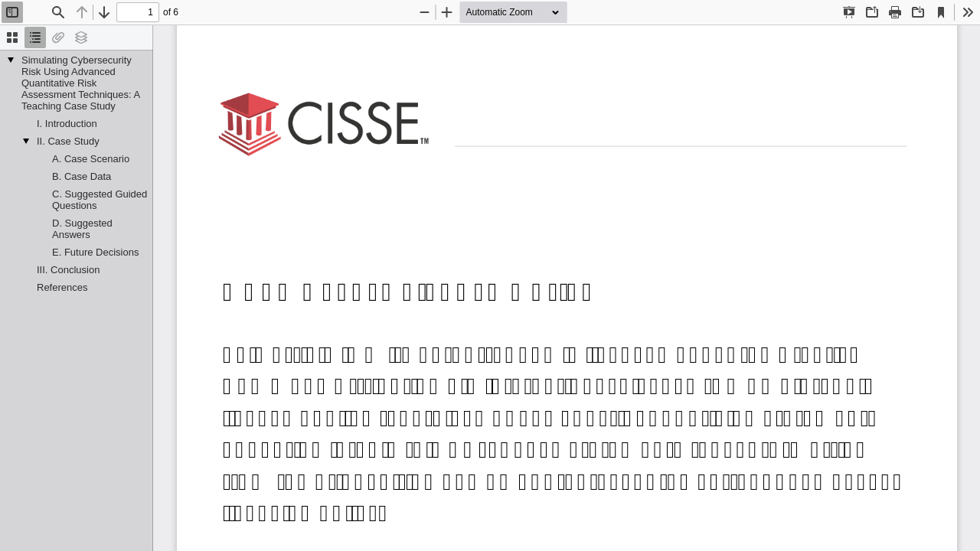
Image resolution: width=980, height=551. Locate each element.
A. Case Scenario (91, 159)
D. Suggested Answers (82, 229)
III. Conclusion (68, 270)
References (62, 287)
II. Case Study (68, 141)
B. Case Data (82, 176)
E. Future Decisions (95, 252)
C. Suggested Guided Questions (100, 200)
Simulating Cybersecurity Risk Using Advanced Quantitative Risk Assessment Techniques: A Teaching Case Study (80, 83)
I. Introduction (67, 124)
